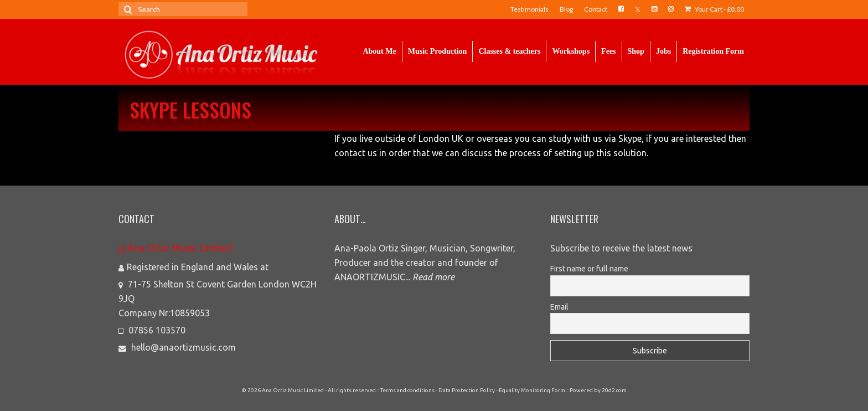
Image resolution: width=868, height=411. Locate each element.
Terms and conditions (407, 390)
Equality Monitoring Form (532, 390)
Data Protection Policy (467, 390)
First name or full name (589, 269)
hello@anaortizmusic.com (177, 347)
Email (559, 307)
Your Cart (714, 9)
